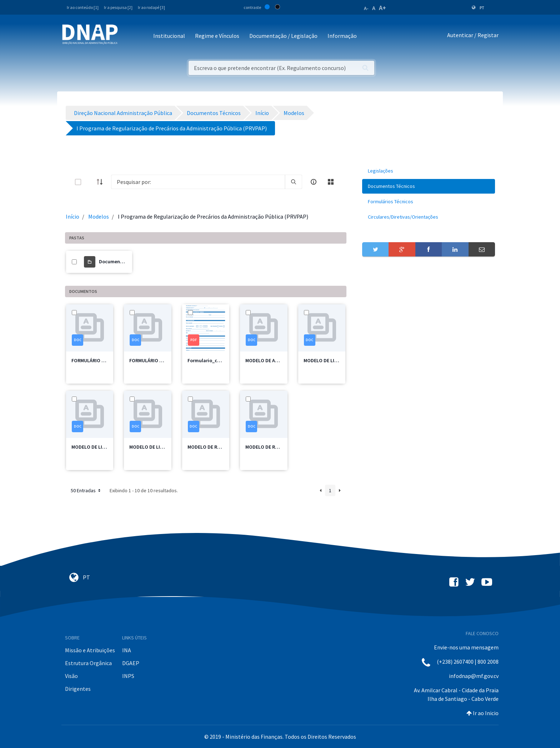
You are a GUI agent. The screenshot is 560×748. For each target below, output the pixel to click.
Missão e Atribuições (90, 650)
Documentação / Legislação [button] (283, 36)
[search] (294, 182)
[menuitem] (429, 171)
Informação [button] (342, 36)
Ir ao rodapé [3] (151, 7)
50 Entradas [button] (86, 490)
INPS (128, 676)
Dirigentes (78, 689)
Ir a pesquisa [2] (118, 7)
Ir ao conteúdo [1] (83, 7)
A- (366, 8)
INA (127, 650)
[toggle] (90, 182)
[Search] (198, 182)
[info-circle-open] (314, 182)
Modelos (99, 216)
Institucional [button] (169, 36)
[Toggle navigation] (128, 36)
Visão (71, 676)
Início (72, 216)
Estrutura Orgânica (88, 663)
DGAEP (131, 663)
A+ (382, 8)
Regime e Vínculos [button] (217, 36)
